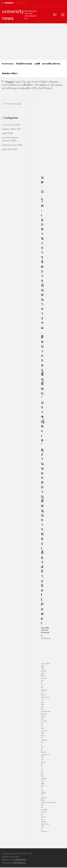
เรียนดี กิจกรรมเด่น (24, 64)
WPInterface (19, 863)
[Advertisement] (33, 42)
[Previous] (18, 3)
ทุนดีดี (37, 64)
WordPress (21, 860)
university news (13, 15)
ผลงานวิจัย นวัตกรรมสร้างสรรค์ (45, 630)
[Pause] (26, 3)
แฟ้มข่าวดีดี (7, 149)
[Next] (22, 3)
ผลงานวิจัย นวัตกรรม (51, 64)
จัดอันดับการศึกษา (10, 73)
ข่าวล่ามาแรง (8, 64)
